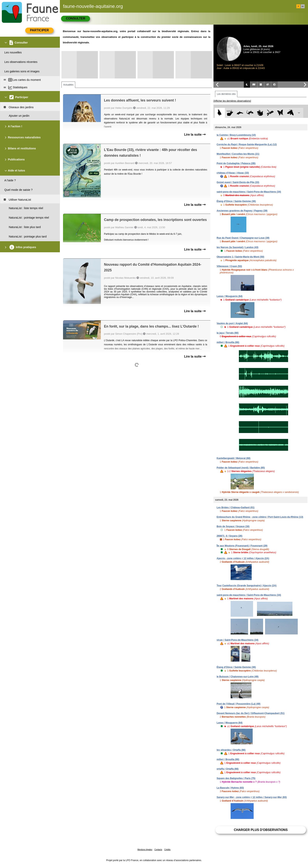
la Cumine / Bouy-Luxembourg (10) (236, 135)
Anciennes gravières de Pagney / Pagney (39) (242, 211)
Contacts (158, 850)
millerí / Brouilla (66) (228, 342)
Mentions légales (145, 850)
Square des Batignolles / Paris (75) (236, 778)
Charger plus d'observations (261, 830)
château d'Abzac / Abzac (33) (233, 173)
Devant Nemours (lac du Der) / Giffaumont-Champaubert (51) (251, 713)
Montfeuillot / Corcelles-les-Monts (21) (238, 154)
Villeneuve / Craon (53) (229, 266)
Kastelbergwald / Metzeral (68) (233, 458)
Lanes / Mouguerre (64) (230, 296)
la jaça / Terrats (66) (228, 333)
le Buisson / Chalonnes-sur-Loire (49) (238, 677)
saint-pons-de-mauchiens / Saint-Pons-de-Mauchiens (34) (249, 192)
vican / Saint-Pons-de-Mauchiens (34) (237, 640)
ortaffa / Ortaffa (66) (228, 769)
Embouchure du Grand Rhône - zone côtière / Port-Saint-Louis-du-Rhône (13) (260, 517)
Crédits (167, 850)
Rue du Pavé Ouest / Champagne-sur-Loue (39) (243, 238)
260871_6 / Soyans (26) (230, 536)
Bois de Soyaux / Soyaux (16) (233, 526)
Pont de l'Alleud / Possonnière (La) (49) (238, 704)
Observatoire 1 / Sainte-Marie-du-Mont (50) (240, 257)
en (303, 6)
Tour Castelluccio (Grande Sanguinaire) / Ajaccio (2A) (247, 586)
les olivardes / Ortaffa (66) (231, 750)
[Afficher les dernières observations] (232, 101)
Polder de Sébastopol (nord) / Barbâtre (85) (241, 468)
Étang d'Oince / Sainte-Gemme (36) (236, 201)
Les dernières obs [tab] (226, 94)
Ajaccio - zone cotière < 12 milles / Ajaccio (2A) (243, 558)
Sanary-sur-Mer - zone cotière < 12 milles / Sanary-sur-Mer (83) (252, 797)
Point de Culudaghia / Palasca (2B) (236, 163)
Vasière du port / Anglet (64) (232, 323)
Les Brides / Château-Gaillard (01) (236, 508)
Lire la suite (195, 135)
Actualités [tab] (68, 85)
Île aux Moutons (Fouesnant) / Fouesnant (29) (242, 546)
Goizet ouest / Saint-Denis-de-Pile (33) (238, 182)
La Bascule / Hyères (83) (230, 788)
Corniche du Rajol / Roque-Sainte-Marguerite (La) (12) (247, 144)
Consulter (75, 18)
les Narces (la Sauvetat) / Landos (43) (237, 247)
